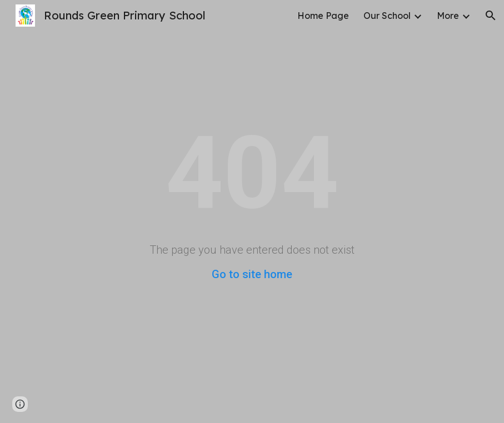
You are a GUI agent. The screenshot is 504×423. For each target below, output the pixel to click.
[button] (491, 16)
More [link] (448, 16)
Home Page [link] (323, 16)
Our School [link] (387, 16)
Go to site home (252, 274)
